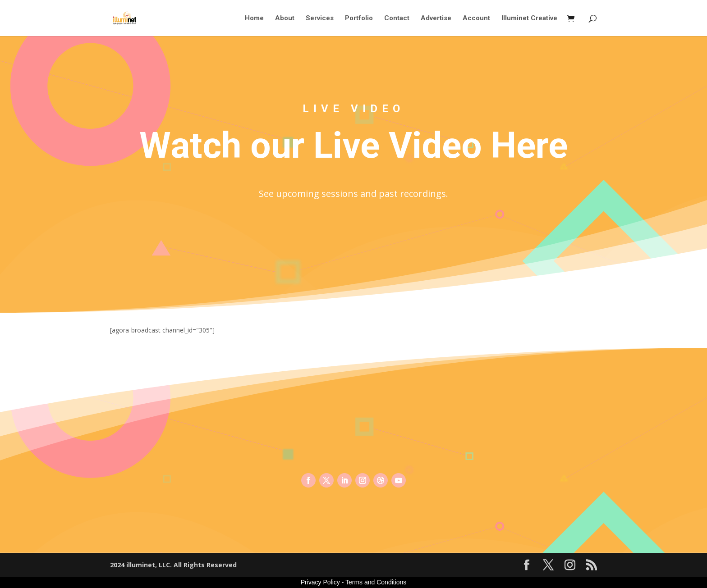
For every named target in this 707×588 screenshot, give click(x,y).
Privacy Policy (320, 582)
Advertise (436, 18)
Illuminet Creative (529, 18)
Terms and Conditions (376, 582)
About (285, 18)
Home (254, 18)
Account (476, 18)
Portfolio (359, 18)
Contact (397, 18)
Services (320, 18)
